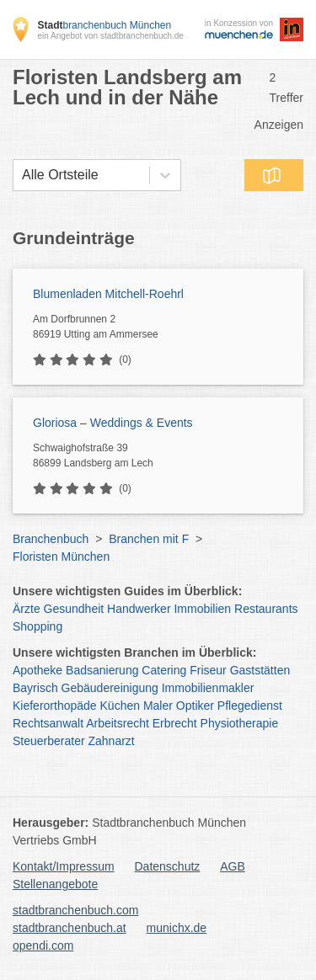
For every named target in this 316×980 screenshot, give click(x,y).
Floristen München (61, 557)
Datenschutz (168, 866)
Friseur (208, 670)
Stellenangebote (55, 884)
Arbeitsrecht (118, 723)
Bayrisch (35, 688)
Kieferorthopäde (55, 706)
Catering (164, 670)
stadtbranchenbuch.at (70, 928)
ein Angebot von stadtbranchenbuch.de (110, 36)
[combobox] (22, 175)
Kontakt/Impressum (64, 866)
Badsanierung (102, 670)
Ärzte (27, 609)
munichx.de (177, 928)
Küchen (120, 706)
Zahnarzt (112, 741)
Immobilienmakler (208, 688)
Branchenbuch (51, 539)
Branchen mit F (149, 539)
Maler (158, 706)
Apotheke (37, 670)
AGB (233, 866)
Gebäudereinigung (110, 688)
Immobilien (202, 609)
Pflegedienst (250, 706)
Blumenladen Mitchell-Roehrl (108, 294)
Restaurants (266, 609)
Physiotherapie (240, 723)
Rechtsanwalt (48, 723)
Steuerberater (49, 741)
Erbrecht (175, 723)
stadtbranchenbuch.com (75, 910)
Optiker (195, 706)
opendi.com (43, 945)
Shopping (37, 626)
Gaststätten (260, 670)
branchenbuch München (104, 25)
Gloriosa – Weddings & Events (113, 423)
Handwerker (139, 609)
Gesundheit (74, 609)
